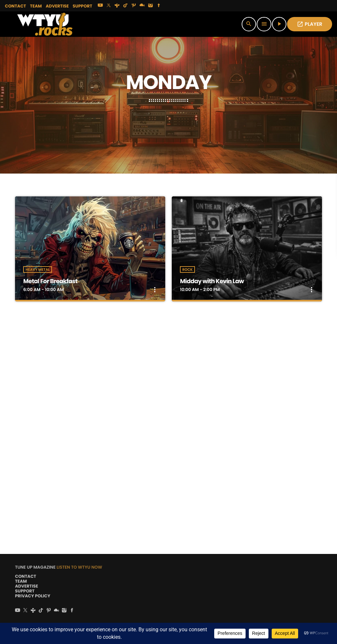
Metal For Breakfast (50, 281)
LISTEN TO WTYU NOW (79, 567)
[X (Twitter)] (109, 6)
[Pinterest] (134, 6)
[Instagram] (151, 6)
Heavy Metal (38, 269)
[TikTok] (125, 6)
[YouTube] (100, 6)
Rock (187, 269)
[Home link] (45, 24)
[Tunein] (117, 6)
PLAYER (310, 24)
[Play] (279, 24)
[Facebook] (159, 6)
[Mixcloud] (142, 6)
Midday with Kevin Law (212, 281)
